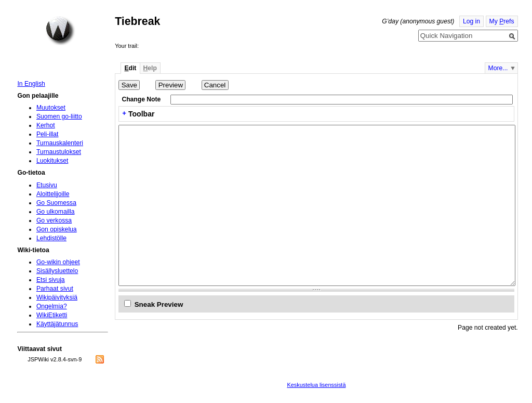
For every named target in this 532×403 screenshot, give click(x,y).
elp (150, 68)
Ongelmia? (52, 306)
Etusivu (47, 185)
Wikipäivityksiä (57, 297)
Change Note (141, 99)
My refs (502, 21)
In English (31, 84)
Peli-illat (48, 134)
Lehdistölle (51, 238)
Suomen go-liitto (59, 116)
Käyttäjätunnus (57, 324)
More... (498, 68)
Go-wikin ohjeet (58, 262)
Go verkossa (54, 220)
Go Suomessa (56, 203)
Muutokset (51, 108)
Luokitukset (52, 161)
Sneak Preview (159, 304)
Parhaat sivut (55, 289)
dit (130, 68)
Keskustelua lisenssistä (316, 385)
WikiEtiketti (52, 315)
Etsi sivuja (51, 280)
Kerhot (46, 125)
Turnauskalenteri (60, 143)
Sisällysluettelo (57, 271)
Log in (471, 21)
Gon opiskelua (57, 229)
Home (60, 31)
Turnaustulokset (59, 152)
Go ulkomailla (56, 212)
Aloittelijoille (53, 194)
